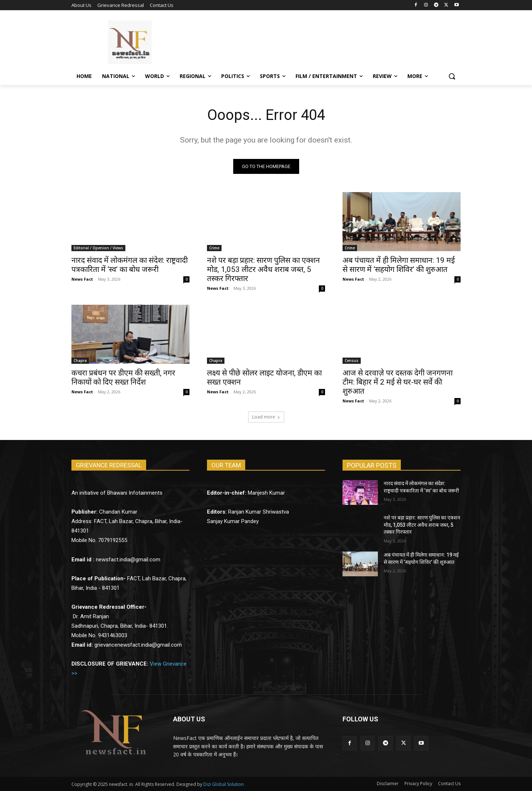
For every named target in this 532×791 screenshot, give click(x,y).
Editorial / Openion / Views (98, 248)
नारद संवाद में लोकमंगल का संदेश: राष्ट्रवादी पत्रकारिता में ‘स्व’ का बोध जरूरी (130, 265)
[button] (452, 76)
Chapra (80, 361)
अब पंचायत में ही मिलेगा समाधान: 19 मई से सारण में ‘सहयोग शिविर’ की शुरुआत (399, 265)
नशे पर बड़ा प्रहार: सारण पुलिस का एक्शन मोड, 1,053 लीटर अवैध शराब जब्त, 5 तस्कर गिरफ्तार (263, 269)
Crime (214, 248)
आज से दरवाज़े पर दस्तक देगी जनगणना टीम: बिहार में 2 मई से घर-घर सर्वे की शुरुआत (398, 382)
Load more (266, 417)
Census (352, 361)
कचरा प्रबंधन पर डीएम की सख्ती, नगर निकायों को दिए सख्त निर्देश (123, 377)
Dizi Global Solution (224, 784)
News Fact (82, 279)
